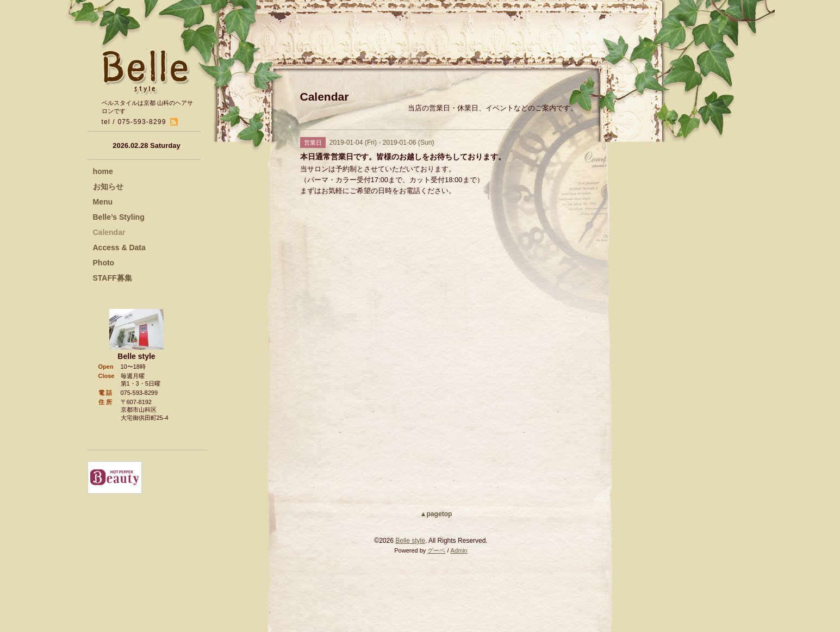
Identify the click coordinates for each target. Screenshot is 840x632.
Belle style (410, 541)
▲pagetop (436, 514)
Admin (459, 550)
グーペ (436, 550)
